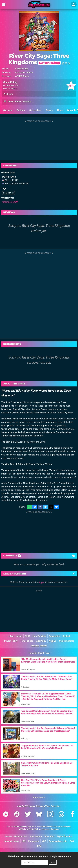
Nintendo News (12, 841)
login (42, 582)
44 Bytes (66, 826)
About (19, 636)
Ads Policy (41, 641)
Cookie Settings (67, 641)
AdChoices (23, 829)
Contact (66, 636)
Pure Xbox (50, 836)
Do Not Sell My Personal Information (44, 829)
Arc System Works (24, 72)
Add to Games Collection (17, 102)
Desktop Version (39, 646)
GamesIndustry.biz (58, 841)
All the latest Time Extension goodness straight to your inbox (39, 856)
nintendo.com (10, 202)
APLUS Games (22, 76)
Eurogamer (34, 841)
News (60, 110)
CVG (72, 841)
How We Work (39, 636)
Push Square (36, 836)
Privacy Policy (11, 641)
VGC (44, 841)
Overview (8, 110)
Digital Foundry (64, 836)
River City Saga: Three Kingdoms (39, 59)
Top (11, 636)
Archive (53, 641)
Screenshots (35, 110)
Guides (49, 110)
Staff (27, 636)
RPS (39, 846)
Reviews (21, 110)
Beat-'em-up (8, 193)
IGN (24, 841)
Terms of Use (27, 641)
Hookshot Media (21, 826)
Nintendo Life (20, 836)
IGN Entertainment (45, 826)
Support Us (54, 636)
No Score (8, 94)
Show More (39, 797)
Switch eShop (22, 69)
